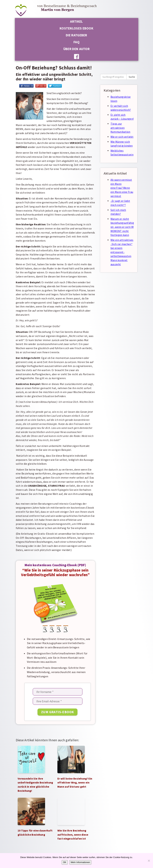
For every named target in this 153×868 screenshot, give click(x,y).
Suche (132, 77)
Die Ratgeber (76, 35)
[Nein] (149, 861)
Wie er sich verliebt (122, 137)
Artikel (76, 21)
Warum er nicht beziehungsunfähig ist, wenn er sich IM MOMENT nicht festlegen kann (122, 227)
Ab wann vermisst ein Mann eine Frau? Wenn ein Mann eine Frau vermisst (122, 188)
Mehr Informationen (80, 862)
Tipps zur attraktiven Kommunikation (120, 128)
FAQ (76, 42)
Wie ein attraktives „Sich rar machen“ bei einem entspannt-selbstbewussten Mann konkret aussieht (122, 252)
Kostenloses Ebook (76, 28)
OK (65, 862)
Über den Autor (76, 49)
